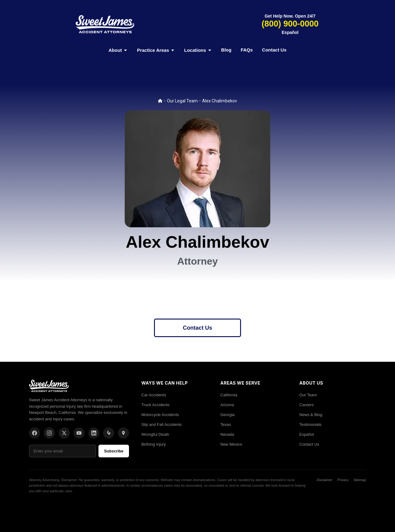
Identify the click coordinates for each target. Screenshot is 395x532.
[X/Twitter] (64, 433)
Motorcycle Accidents (160, 415)
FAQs (247, 50)
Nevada (227, 434)
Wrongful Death (155, 434)
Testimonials (310, 425)
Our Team (308, 395)
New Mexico (231, 444)
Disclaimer (324, 480)
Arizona (227, 405)
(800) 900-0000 (290, 24)
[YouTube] (79, 433)
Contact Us (274, 50)
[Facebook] (35, 433)
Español (290, 32)
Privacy (343, 480)
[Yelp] (109, 433)
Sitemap (360, 480)
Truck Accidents (155, 405)
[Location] (123, 433)
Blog (226, 50)
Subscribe (114, 451)
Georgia (227, 415)
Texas (226, 425)
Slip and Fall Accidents (162, 425)
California (229, 395)
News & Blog (311, 415)
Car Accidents (154, 395)
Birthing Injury (154, 444)
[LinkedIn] (94, 433)
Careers (306, 405)
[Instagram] (49, 433)
